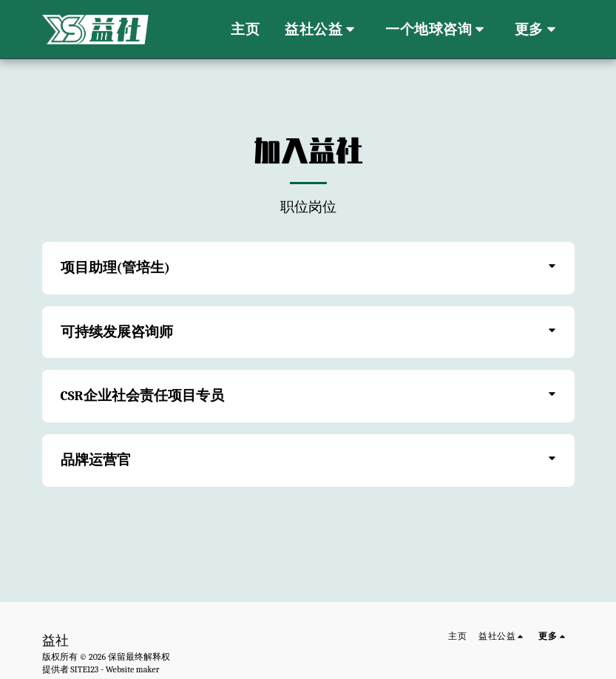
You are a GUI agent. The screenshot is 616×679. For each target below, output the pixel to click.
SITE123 (84, 669)
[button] (322, 30)
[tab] (308, 268)
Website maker (133, 669)
